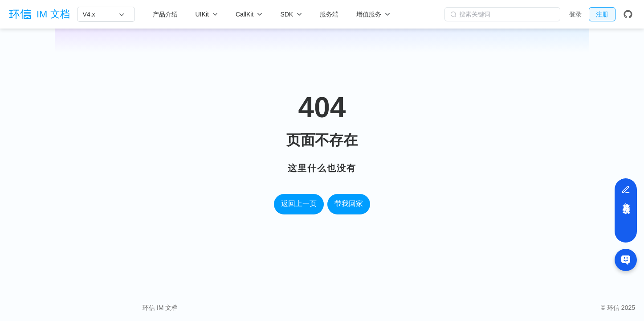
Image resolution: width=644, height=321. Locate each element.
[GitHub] (628, 14)
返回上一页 (299, 204)
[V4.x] (104, 14)
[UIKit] (207, 14)
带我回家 (349, 204)
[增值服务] (373, 14)
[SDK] (291, 14)
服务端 (329, 14)
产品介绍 (165, 14)
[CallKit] (249, 14)
